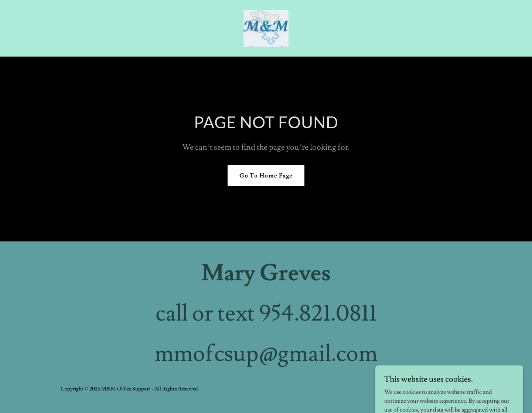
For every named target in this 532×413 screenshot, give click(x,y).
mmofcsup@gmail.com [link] (266, 354)
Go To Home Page (266, 176)
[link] (266, 27)
